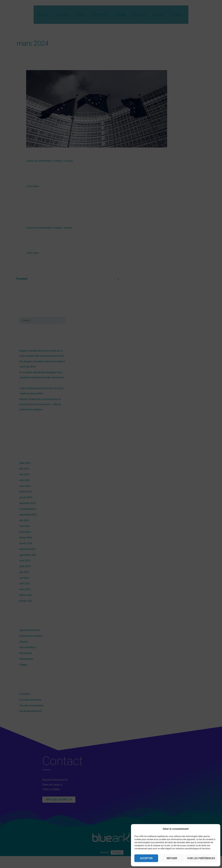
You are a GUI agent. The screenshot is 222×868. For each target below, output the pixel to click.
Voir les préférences (201, 858)
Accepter (146, 858)
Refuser (172, 858)
